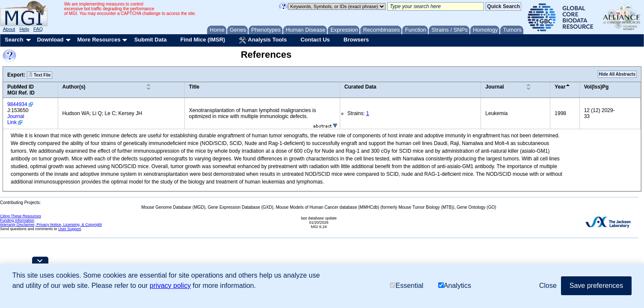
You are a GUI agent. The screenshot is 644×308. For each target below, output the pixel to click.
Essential (407, 286)
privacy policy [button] (170, 286)
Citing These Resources (21, 216)
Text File (40, 75)
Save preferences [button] (596, 286)
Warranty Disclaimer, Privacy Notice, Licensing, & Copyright (51, 225)
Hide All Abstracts (617, 74)
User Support (70, 229)
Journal (494, 87)
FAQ (38, 29)
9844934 (17, 104)
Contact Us (315, 40)
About (9, 29)
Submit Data (151, 40)
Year (560, 87)
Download (50, 40)
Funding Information (17, 220)
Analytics (455, 286)
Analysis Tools (263, 40)
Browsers (356, 40)
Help (24, 29)
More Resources (99, 40)
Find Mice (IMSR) (203, 40)
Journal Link (16, 119)
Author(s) (74, 87)
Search (14, 40)
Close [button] (548, 286)
